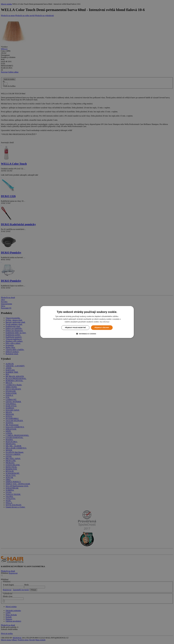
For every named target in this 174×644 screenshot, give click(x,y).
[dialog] (87, 322)
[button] (87, 334)
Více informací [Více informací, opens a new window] (104, 322)
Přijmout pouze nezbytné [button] (75, 328)
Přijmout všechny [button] (102, 328)
